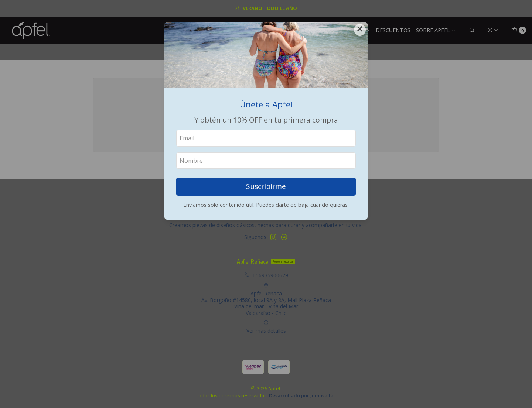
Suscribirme (266, 186)
